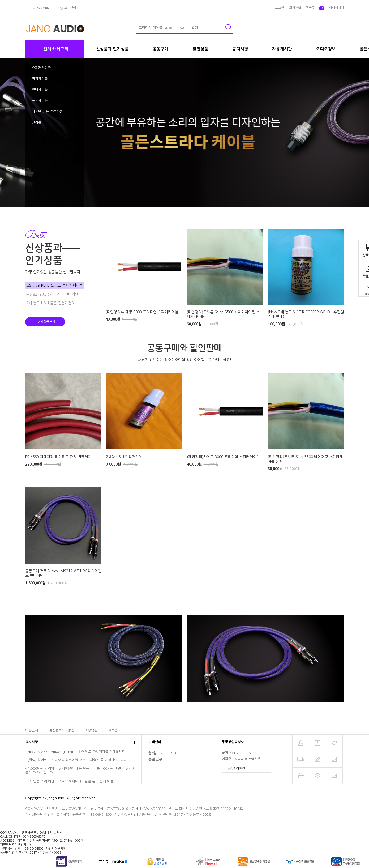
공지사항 (240, 49)
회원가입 (295, 8)
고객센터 (114, 730)
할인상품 (200, 49)
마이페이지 (336, 8)
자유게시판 (282, 49)
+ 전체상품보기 (45, 322)
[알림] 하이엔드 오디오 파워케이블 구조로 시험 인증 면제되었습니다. (78, 760)
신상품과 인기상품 (112, 49)
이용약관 (91, 730)
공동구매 (161, 49)
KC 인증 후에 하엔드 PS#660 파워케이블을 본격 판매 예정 (70, 781)
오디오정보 (326, 49)
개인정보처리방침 (61, 730)
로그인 (279, 8)
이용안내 (32, 730)
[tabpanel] (184, 133)
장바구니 (315, 8)
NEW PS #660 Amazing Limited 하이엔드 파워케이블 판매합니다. (77, 752)
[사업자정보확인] (126, 814)
